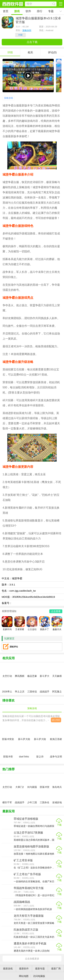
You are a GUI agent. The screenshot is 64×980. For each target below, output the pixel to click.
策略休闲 (27, 30)
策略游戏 (9, 98)
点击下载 (32, 42)
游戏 (17, 11)
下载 (59, 825)
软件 (28, 11)
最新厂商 (56, 969)
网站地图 (24, 976)
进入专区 (56, 720)
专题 (51, 11)
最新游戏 (8, 969)
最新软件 (24, 969)
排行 (40, 11)
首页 (6, 11)
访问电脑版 (39, 976)
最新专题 (40, 969)
